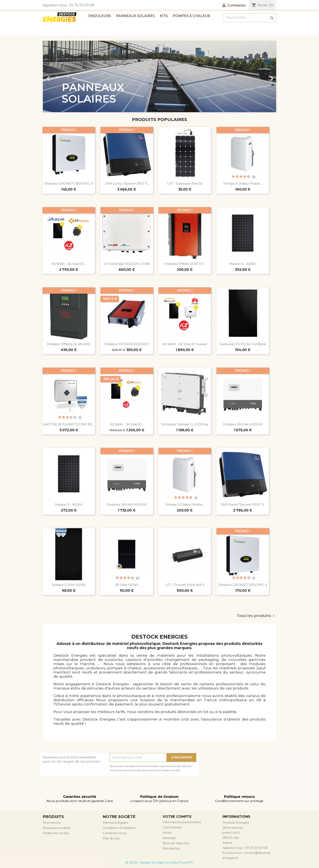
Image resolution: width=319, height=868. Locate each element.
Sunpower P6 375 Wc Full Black (243, 344)
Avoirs (167, 833)
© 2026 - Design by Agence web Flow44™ (159, 862)
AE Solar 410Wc (127, 585)
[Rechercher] (250, 18)
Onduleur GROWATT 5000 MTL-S (243, 585)
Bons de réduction (176, 843)
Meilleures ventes (56, 833)
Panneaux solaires (135, 16)
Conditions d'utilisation (119, 828)
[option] (159, 76)
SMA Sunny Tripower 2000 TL (243, 505)
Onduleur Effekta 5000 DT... (185, 264)
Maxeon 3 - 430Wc (69, 505)
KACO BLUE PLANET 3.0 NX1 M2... (69, 424)
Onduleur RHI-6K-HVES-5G (243, 424)
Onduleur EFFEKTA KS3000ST (127, 344)
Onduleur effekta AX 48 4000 (69, 344)
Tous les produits (256, 616)
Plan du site (111, 838)
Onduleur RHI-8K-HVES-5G (127, 505)
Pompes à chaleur (191, 16)
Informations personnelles (182, 822)
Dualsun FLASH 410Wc (69, 585)
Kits (164, 16)
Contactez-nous (115, 833)
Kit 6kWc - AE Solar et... (69, 264)
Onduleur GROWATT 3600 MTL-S (69, 184)
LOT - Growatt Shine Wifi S (185, 585)
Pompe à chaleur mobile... (243, 184)
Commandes (172, 827)
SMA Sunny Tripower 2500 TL (127, 184)
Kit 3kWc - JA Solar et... (127, 424)
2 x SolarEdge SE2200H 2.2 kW (127, 264)
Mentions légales (115, 823)
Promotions (52, 823)
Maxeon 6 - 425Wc (243, 264)
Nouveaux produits (57, 828)
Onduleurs (100, 16)
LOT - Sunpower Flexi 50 (185, 184)
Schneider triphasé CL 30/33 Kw (185, 424)
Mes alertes (171, 848)
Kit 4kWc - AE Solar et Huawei (185, 344)
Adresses (169, 838)
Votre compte (177, 817)
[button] (60, 76)
